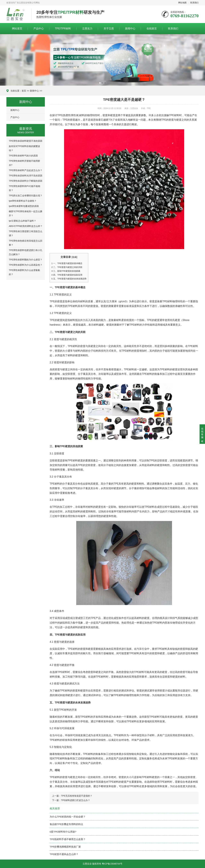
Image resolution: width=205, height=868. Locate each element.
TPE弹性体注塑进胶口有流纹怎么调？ (26, 233)
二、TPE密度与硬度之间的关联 (67, 267)
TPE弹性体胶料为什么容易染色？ (26, 265)
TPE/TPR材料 (63, 29)
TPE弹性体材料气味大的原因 (23, 156)
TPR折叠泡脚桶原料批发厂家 (65, 847)
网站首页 (17, 29)
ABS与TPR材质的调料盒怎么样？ (26, 226)
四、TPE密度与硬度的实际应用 (67, 275)
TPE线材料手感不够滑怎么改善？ (68, 839)
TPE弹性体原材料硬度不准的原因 (26, 141)
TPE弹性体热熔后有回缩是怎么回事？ (26, 243)
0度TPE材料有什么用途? (63, 832)
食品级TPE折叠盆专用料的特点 (66, 824)
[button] (100, 83)
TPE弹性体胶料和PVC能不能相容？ (25, 188)
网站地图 (182, 3)
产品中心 (39, 29)
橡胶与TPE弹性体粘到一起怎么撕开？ (26, 213)
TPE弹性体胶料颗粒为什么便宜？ (26, 260)
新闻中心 (130, 29)
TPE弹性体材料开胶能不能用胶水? (24, 163)
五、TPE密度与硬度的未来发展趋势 (69, 279)
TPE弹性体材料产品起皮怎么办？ (26, 170)
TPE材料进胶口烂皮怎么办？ (76, 800)
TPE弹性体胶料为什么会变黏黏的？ (24, 272)
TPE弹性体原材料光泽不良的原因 (26, 176)
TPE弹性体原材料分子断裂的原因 (26, 181)
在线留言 (152, 29)
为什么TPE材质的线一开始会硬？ (68, 817)
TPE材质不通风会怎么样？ (64, 854)
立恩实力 (87, 29)
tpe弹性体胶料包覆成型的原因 (24, 206)
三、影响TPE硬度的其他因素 (66, 271)
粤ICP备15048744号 (112, 864)
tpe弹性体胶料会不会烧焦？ (23, 201)
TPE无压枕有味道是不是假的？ (77, 796)
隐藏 (74, 257)
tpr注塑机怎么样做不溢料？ (22, 221)
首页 (24, 91)
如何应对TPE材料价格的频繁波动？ (24, 148)
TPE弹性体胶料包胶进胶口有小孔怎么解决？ (26, 252)
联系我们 (194, 3)
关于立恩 (109, 29)
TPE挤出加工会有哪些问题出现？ (26, 196)
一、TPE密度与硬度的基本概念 (67, 263)
